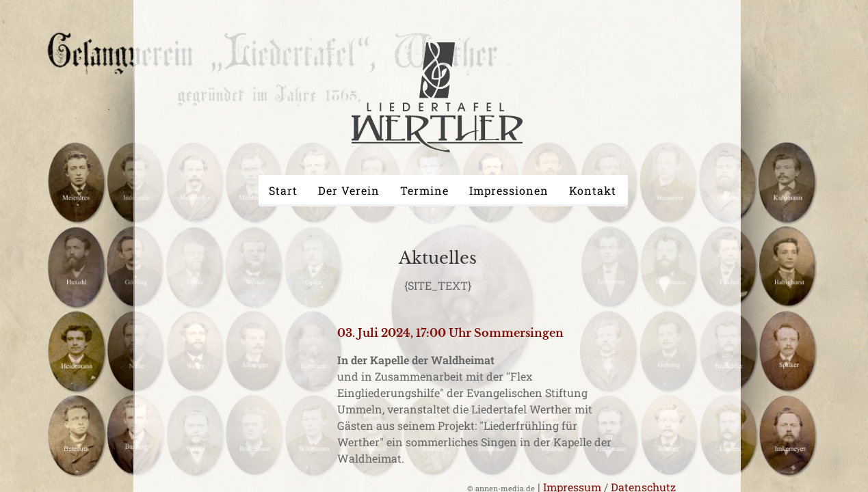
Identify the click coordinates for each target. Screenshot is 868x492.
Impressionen (509, 190)
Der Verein (349, 190)
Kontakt (593, 190)
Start (283, 190)
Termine (424, 190)
